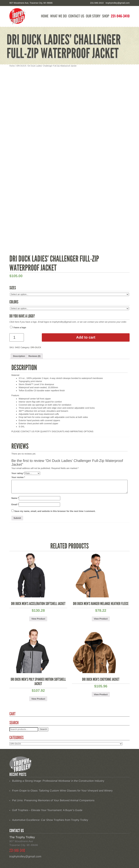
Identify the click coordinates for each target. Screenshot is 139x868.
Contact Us (76, 16)
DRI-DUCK (21, 66)
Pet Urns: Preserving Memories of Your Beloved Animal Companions (53, 801)
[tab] (19, 356)
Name (15, 498)
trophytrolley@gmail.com (118, 3)
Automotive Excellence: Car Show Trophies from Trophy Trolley (50, 820)
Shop (106, 16)
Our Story (93, 16)
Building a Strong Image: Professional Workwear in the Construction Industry (58, 781)
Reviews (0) (34, 356)
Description (19, 356)
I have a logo (18, 327)
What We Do (58, 16)
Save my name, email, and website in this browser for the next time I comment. (55, 511)
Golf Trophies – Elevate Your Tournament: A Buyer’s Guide (47, 810)
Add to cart (86, 337)
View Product (38, 619)
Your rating (18, 473)
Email (15, 504)
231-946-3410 (120, 16)
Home (45, 16)
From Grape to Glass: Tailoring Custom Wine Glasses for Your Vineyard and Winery (62, 791)
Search (43, 729)
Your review (18, 477)
